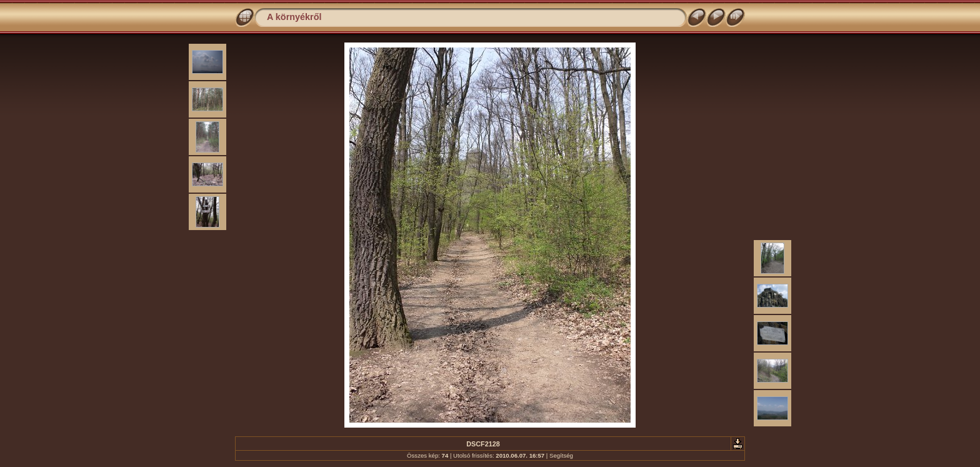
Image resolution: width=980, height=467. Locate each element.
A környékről (294, 17)
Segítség (561, 455)
